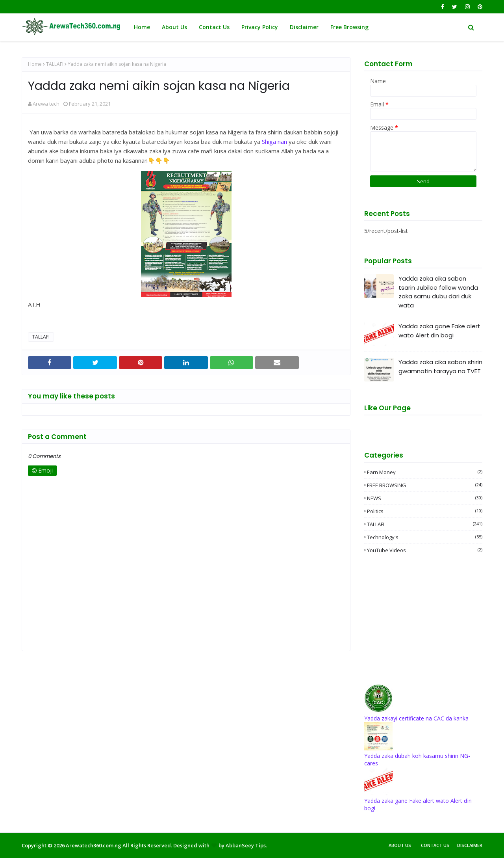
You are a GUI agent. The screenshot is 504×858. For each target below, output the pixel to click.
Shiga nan (274, 141)
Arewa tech (46, 104)
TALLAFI (55, 64)
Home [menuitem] (142, 27)
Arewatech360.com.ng (94, 845)
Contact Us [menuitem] (214, 27)
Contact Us (435, 845)
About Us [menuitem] (174, 27)
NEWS (425, 498)
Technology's (425, 537)
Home (35, 64)
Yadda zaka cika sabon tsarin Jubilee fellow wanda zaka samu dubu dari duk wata (438, 292)
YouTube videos (425, 550)
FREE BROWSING (425, 485)
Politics (425, 511)
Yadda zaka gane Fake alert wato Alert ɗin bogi (439, 331)
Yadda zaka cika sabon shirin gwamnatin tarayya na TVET (440, 367)
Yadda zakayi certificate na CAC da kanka (416, 718)
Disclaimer (470, 845)
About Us (400, 845)
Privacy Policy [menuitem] (260, 27)
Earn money (425, 472)
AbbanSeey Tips (246, 845)
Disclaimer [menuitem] (304, 27)
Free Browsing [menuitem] (349, 27)
